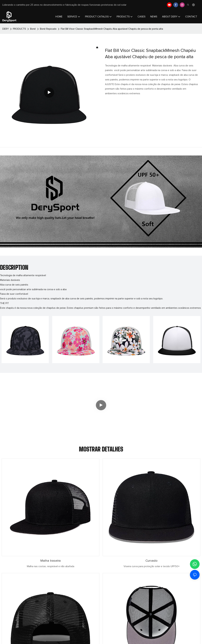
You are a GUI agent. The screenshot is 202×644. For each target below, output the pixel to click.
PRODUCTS (19, 29)
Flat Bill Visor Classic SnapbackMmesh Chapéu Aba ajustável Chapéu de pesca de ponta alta (112, 29)
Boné (33, 29)
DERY (6, 29)
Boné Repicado (48, 29)
